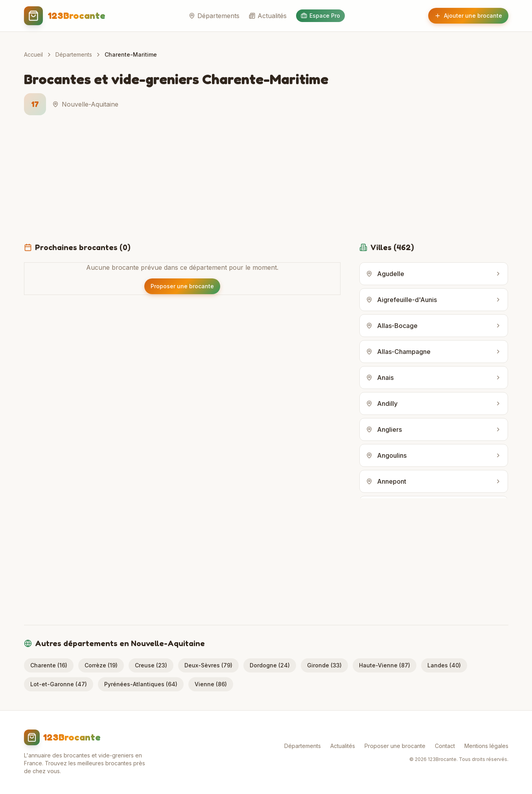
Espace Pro (320, 16)
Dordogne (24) (270, 665)
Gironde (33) (324, 665)
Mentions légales (486, 746)
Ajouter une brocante (468, 16)
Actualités (268, 16)
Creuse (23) (151, 665)
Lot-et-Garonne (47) (59, 684)
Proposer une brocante (395, 746)
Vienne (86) (211, 684)
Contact (445, 746)
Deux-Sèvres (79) (208, 665)
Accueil (33, 54)
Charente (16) (49, 665)
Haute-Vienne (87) (385, 665)
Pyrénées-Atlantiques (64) (141, 684)
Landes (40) (444, 665)
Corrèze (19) (101, 665)
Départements (214, 16)
